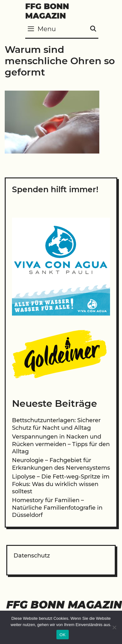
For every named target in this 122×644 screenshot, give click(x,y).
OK (63, 635)
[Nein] (114, 627)
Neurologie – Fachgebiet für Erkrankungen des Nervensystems (61, 464)
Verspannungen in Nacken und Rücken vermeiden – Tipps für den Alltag (61, 444)
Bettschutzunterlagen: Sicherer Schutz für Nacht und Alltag (56, 424)
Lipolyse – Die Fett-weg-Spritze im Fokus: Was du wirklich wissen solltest (61, 484)
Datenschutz (32, 556)
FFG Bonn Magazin (47, 11)
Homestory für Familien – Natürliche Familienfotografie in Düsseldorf (57, 508)
